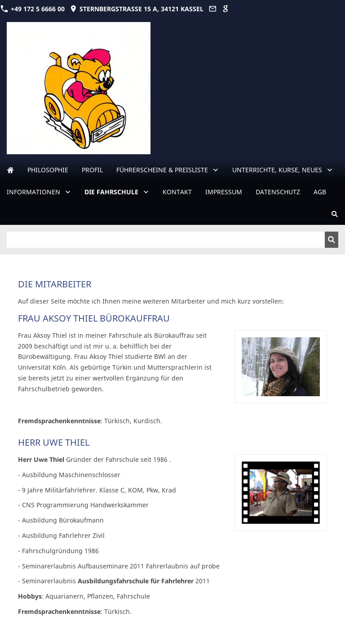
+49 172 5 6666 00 (32, 9)
